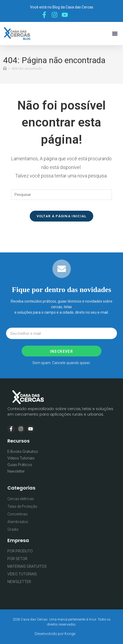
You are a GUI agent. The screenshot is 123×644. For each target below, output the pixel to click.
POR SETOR (17, 559)
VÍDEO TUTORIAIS (22, 574)
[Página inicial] (5, 69)
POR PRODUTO (20, 551)
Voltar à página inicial (62, 216)
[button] (115, 34)
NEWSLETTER (19, 582)
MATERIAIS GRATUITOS (27, 566)
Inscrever (62, 351)
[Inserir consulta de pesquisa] (62, 195)
